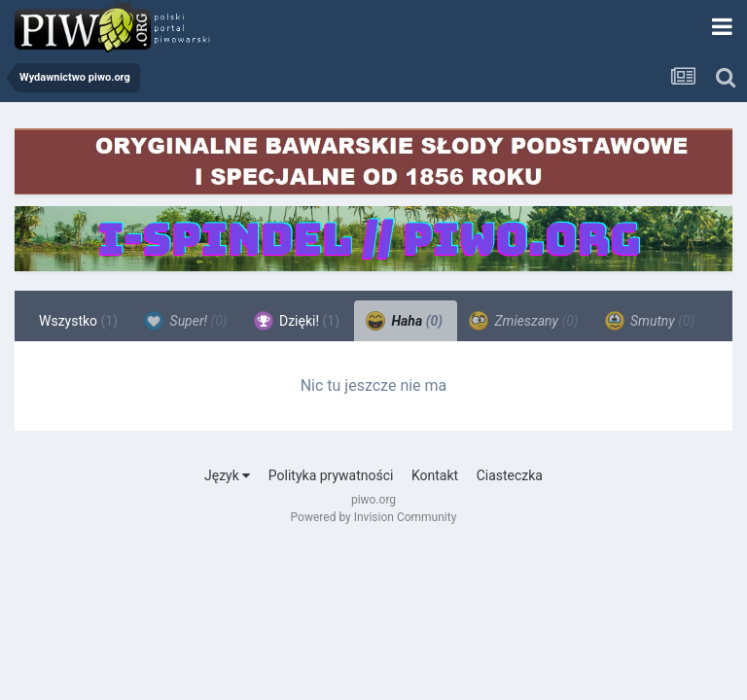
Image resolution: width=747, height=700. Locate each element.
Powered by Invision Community (374, 517)
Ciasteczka (510, 475)
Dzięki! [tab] (297, 321)
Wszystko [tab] (78, 321)
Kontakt (435, 475)
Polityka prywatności (331, 475)
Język (227, 475)
